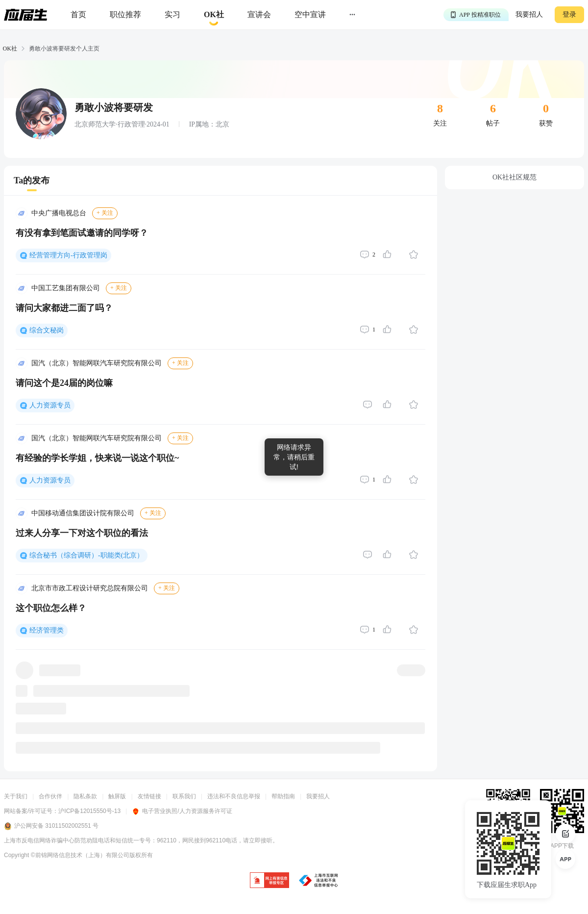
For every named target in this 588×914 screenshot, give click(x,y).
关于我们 (16, 796)
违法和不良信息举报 (234, 796)
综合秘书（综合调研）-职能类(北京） (86, 555)
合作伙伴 (50, 796)
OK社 (10, 49)
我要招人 (529, 14)
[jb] (269, 881)
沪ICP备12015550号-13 (89, 811)
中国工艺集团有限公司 (66, 288)
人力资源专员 (50, 405)
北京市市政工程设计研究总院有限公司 (90, 588)
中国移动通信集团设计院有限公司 (83, 513)
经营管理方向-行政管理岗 (68, 255)
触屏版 (117, 796)
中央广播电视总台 (59, 213)
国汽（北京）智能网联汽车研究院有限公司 (97, 363)
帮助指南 (283, 796)
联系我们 (184, 796)
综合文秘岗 (47, 330)
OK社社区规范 (514, 177)
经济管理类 (47, 630)
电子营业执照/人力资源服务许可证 (182, 811)
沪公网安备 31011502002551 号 (51, 826)
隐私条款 (85, 796)
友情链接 (149, 796)
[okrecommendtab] (214, 15)
